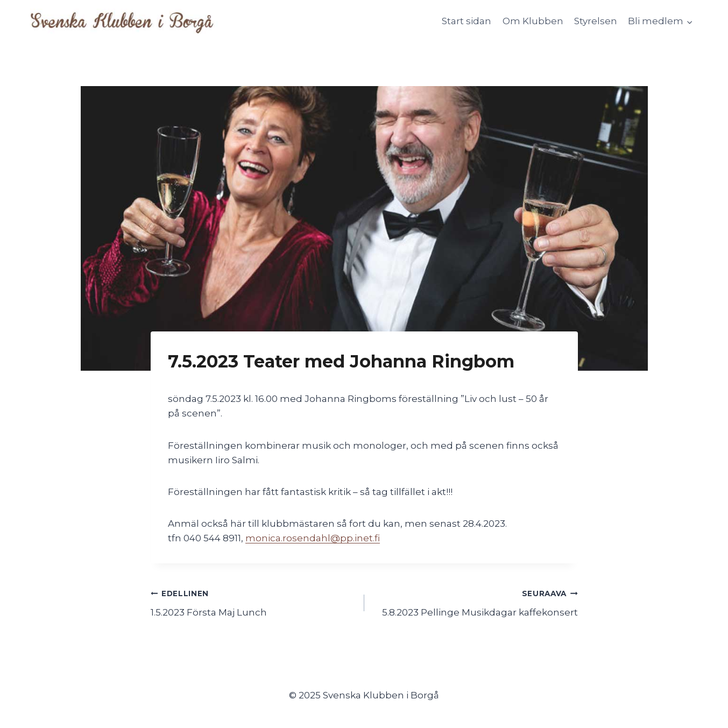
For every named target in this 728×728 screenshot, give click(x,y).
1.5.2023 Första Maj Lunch (253, 602)
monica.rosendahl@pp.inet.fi (313, 538)
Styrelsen (596, 21)
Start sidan (467, 21)
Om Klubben (533, 21)
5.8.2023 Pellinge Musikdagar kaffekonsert (476, 602)
